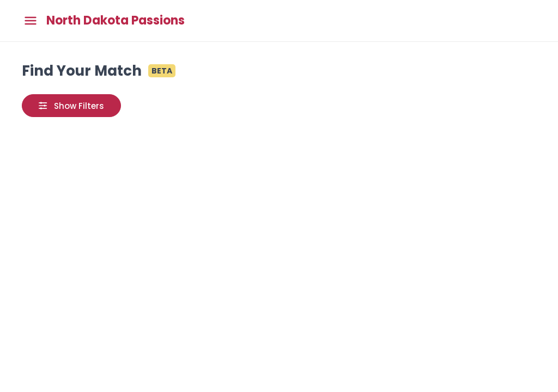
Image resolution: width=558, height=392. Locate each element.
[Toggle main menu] (31, 21)
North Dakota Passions (116, 21)
